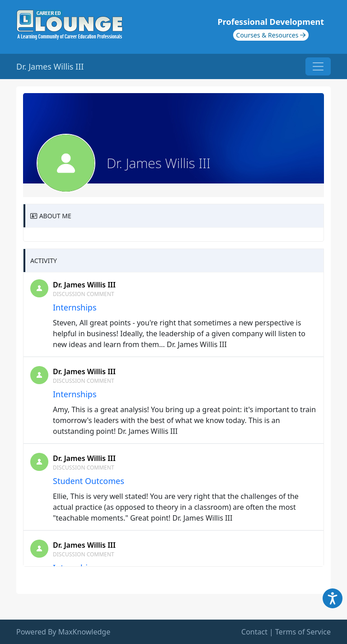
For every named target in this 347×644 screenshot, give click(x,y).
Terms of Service (303, 632)
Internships (75, 307)
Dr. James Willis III (84, 285)
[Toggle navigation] (318, 66)
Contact (254, 632)
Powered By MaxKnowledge (63, 632)
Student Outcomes (89, 481)
